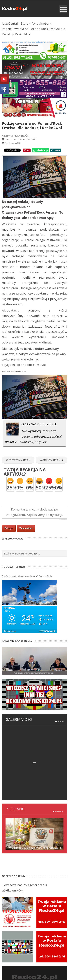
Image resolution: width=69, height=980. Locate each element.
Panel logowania (31, 936)
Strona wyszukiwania (35, 952)
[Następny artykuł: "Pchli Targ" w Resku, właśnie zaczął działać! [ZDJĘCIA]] (51, 460)
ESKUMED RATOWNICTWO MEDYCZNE (34, 969)
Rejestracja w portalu (31, 941)
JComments (63, 520)
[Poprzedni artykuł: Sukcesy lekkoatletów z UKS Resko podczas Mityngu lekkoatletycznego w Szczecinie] (18, 460)
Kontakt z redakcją (31, 947)
